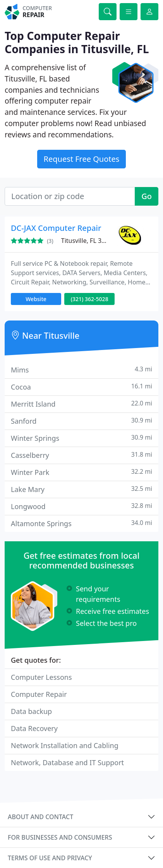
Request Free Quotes (82, 159)
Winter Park (81, 472)
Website (36, 299)
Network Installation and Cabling (65, 745)
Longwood (81, 506)
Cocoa (81, 387)
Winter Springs (81, 438)
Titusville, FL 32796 (88, 241)
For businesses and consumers (60, 837)
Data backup (31, 711)
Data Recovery (34, 728)
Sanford (81, 421)
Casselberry (81, 455)
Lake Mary (81, 489)
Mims (81, 370)
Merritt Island (81, 404)
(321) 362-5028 (90, 299)
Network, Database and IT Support (67, 762)
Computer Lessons (41, 677)
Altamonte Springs (81, 523)
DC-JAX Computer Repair (56, 228)
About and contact (40, 817)
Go (147, 196)
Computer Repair (39, 694)
